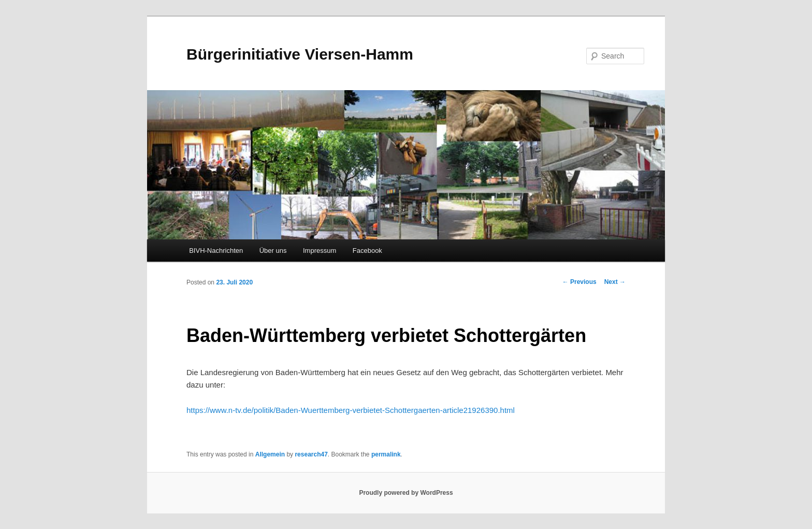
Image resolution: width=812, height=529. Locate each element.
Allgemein (270, 454)
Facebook (367, 251)
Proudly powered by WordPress (406, 493)
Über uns (273, 251)
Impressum (320, 251)
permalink (386, 454)
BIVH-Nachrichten (216, 251)
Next (615, 282)
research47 (311, 454)
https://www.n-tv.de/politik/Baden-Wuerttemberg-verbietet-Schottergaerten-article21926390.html (351, 410)
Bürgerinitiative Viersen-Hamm (300, 54)
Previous (579, 282)
